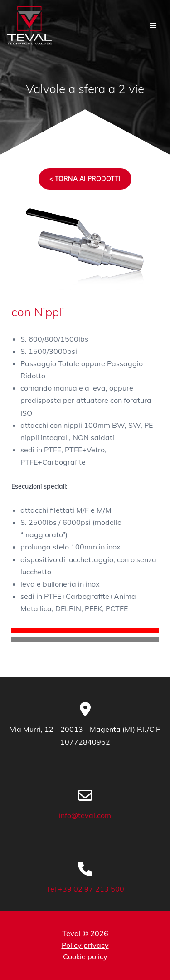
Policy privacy (85, 945)
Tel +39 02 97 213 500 (85, 889)
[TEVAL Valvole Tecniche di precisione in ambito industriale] (29, 26)
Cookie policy (85, 956)
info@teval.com (85, 815)
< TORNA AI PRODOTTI (85, 179)
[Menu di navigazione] (153, 25)
